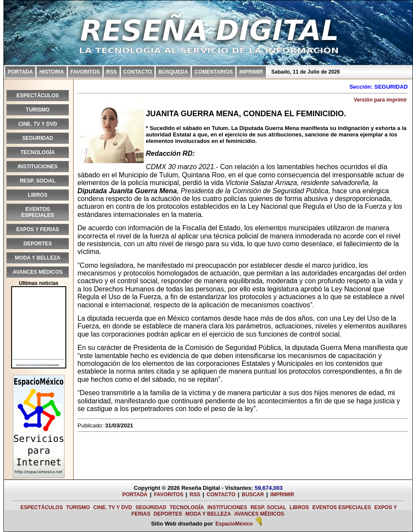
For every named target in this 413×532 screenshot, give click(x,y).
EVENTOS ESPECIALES (37, 212)
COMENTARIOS (214, 72)
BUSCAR (253, 495)
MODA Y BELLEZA (38, 258)
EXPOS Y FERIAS (38, 229)
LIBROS (38, 195)
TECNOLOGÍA (38, 152)
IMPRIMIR (251, 72)
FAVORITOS (85, 72)
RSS (112, 72)
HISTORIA (51, 72)
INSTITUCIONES (38, 167)
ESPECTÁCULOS (38, 96)
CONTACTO (138, 72)
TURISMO (38, 110)
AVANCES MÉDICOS (37, 272)
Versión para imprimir (381, 100)
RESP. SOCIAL (38, 181)
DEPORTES (37, 244)
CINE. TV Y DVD (37, 124)
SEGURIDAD (37, 138)
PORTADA (20, 72)
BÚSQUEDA (173, 72)
